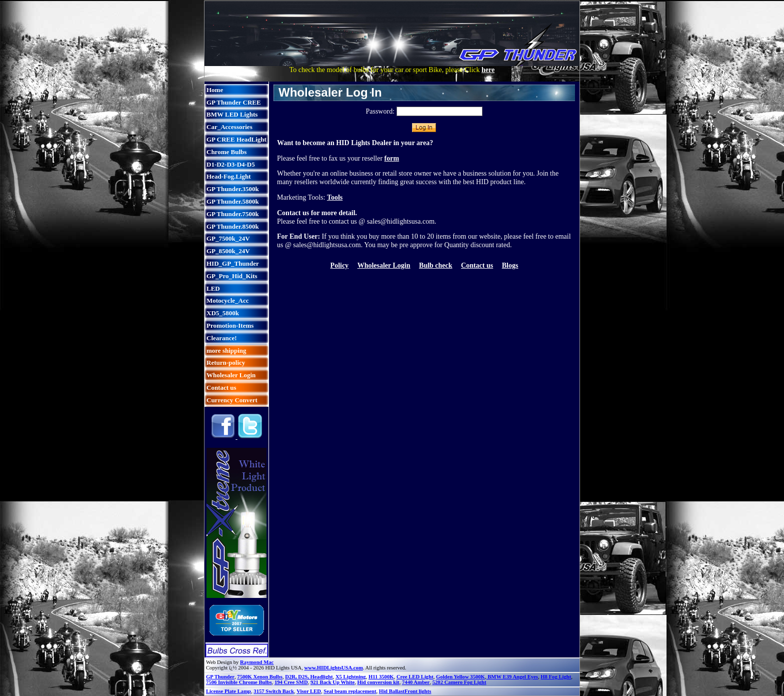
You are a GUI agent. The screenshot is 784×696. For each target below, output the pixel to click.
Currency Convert (232, 400)
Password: (380, 111)
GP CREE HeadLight (236, 139)
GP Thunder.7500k (233, 214)
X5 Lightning (351, 677)
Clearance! (222, 338)
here (488, 70)
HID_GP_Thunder (233, 263)
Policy (340, 265)
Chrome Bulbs (226, 152)
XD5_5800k (223, 313)
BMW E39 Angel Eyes (512, 677)
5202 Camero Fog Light (459, 682)
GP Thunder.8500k (233, 226)
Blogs (510, 265)
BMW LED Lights (232, 114)
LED (213, 288)
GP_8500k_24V (228, 251)
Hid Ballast (392, 691)
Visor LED (309, 691)
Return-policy (226, 363)
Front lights (418, 691)
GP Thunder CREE (234, 102)
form (392, 158)
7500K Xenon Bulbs (260, 677)
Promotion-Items (230, 325)
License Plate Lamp (228, 691)
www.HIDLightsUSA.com (334, 668)
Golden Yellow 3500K (460, 677)
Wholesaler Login (231, 375)
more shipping (226, 351)
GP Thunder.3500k (233, 189)
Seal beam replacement (350, 691)
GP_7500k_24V (228, 238)
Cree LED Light (415, 677)
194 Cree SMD (291, 682)
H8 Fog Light (556, 677)
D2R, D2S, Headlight (309, 677)
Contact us (221, 388)
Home (215, 90)
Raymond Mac (257, 662)
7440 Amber (416, 682)
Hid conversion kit (378, 682)
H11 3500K (381, 677)
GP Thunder (220, 677)
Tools (335, 197)
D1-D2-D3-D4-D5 (231, 164)
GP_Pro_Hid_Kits (232, 276)
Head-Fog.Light (228, 176)
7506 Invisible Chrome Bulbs (239, 682)
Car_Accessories (229, 127)
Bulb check (436, 265)
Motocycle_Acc (227, 300)
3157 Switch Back (274, 691)
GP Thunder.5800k (233, 201)
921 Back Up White (332, 682)
